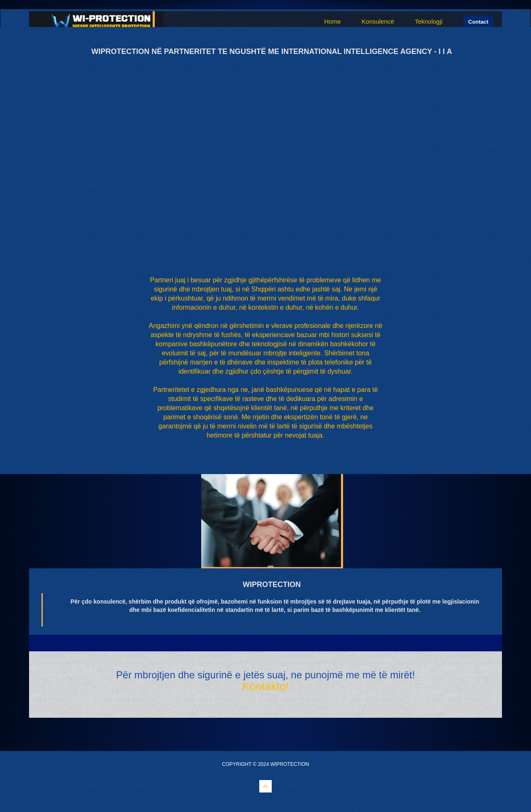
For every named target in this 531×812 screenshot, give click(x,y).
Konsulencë (378, 21)
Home (332, 21)
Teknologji (429, 21)
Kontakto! (265, 686)
